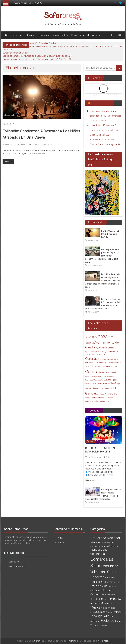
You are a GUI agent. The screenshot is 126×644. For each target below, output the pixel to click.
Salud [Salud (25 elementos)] (106, 616)
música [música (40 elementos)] (105, 383)
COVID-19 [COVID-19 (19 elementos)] (116, 359)
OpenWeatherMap (113, 95)
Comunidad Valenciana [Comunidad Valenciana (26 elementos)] (96, 355)
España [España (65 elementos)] (94, 366)
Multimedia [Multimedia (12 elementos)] (107, 603)
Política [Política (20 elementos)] (117, 612)
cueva (34, 145)
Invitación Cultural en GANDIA (43, 43)
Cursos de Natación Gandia (16, 53)
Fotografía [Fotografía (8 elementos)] (95, 591)
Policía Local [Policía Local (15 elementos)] (100, 389)
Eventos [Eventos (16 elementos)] (112, 586)
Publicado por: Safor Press (15, 145)
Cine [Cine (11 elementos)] (105, 550)
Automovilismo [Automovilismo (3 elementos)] (96, 546)
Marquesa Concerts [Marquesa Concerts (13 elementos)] (101, 380)
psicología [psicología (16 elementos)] (100, 394)
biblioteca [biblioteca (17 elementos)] (114, 352)
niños (40, 145)
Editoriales (14, 562)
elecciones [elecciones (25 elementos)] (104, 363)
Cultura (28, 35)
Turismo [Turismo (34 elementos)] (95, 625)
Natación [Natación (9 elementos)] (105, 608)
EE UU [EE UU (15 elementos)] (96, 363)
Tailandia (53, 145)
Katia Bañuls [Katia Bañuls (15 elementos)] (111, 373)
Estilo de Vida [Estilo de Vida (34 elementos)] (99, 586)
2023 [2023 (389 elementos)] (103, 337)
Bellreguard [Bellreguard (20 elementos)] (105, 352)
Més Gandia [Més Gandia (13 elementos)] (96, 384)
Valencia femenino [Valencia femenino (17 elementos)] (101, 401)
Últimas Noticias (101, 103)
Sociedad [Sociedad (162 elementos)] (107, 621)
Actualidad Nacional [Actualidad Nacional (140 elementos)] (105, 538)
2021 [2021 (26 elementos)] (88, 338)
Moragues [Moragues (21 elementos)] (112, 380)
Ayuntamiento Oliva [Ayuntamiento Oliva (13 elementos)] (93, 352)
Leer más (90, 480)
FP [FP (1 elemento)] (102, 591)
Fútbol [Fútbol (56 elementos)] (107, 590)
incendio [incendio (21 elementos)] (102, 373)
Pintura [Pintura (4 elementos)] (109, 612)
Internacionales (10, 115)
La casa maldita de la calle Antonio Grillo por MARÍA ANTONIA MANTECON (37, 59)
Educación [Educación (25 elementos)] (96, 582)
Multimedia (92, 35)
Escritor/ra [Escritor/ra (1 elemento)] (117, 582)
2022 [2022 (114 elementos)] (94, 337)
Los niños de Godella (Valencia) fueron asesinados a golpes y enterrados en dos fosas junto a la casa (103, 281)
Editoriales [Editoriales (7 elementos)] (110, 578)
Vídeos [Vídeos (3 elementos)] (104, 626)
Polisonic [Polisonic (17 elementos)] (109, 389)
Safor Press (110, 457)
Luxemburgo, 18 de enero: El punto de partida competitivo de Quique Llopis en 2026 (105, 130)
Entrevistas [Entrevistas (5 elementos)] (108, 582)
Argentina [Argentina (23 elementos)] (89, 343)
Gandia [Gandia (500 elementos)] (92, 372)
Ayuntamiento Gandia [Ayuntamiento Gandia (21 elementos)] (105, 348)
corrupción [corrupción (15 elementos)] (108, 359)
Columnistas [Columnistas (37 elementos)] (98, 554)
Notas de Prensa (17, 566)
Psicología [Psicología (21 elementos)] (96, 616)
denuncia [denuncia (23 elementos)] (89, 363)
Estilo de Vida (59, 35)
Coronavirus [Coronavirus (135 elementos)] (94, 359)
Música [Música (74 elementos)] (95, 607)
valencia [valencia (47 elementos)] (90, 401)
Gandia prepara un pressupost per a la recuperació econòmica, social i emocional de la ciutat (102, 256)
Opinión (15, 35)
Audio (61, 543)
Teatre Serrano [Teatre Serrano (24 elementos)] (98, 398)
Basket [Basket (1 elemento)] (105, 546)
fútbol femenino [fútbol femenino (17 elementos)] (111, 367)
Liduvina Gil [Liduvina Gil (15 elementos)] (98, 377)
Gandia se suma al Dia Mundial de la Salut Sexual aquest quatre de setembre (38, 56)
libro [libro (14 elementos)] (91, 377)
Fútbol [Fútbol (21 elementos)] (102, 367)
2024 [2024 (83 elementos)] (111, 337)
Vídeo (61, 538)
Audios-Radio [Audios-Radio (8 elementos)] (108, 543)
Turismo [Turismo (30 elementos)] (109, 398)
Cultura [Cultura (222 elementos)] (113, 572)
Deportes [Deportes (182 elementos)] (97, 577)
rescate (46, 145)
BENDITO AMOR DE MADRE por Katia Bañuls (110, 234)
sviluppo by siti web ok (95, 95)
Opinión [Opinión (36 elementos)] (101, 612)
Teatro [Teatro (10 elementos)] (118, 621)
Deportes (42, 35)
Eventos (90, 441)
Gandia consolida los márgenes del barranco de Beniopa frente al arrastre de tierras (105, 116)
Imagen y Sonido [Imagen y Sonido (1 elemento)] (111, 595)
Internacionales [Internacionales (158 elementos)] (102, 599)
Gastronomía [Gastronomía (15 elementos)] (97, 594)
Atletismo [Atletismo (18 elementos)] (96, 542)
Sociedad (76, 35)
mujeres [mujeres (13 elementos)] (88, 384)
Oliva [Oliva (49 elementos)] (112, 383)
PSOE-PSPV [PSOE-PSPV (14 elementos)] (109, 394)
